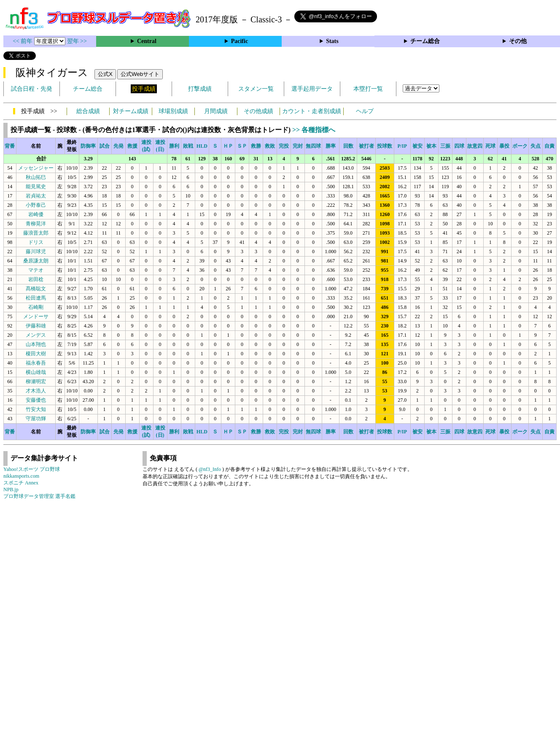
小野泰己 (36, 205)
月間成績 (216, 111)
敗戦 (188, 146)
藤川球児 (36, 252)
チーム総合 (425, 41)
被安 (417, 146)
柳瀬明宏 (36, 381)
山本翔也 (36, 344)
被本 (431, 146)
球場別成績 (173, 111)
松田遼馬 (36, 298)
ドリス (36, 242)
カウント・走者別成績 (312, 111)
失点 (536, 146)
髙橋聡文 (36, 289)
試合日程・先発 (32, 89)
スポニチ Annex (21, 483)
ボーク (520, 146)
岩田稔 (36, 279)
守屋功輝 (36, 419)
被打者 (366, 146)
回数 (348, 146)
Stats (332, 41)
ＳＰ (242, 146)
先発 (118, 146)
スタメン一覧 (256, 89)
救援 (132, 146)
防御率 (88, 146)
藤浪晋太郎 (36, 233)
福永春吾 (36, 363)
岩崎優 (36, 214)
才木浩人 (36, 391)
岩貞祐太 (36, 196)
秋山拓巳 (36, 177)
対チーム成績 (131, 111)
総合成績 (88, 111)
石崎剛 (36, 307)
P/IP (402, 146)
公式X (105, 74)
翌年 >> (77, 41)
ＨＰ (228, 146)
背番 (10, 146)
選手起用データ (312, 89)
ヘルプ (365, 111)
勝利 (174, 146)
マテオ (36, 270)
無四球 (313, 146)
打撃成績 (200, 89)
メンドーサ (36, 316)
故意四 (475, 146)
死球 (490, 146)
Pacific (240, 41)
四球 (459, 146)
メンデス (36, 335)
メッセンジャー (36, 168)
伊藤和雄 (36, 326)
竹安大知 (36, 409)
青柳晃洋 (36, 224)
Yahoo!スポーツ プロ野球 (32, 469)
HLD (202, 146)
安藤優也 (36, 400)
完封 (298, 146)
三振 (445, 146)
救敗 (270, 146)
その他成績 (258, 111)
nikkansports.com (21, 476)
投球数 (385, 146)
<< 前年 (23, 41)
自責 (549, 146)
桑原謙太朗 (36, 261)
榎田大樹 (36, 354)
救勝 (256, 146)
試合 (105, 146)
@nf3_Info (210, 469)
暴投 (504, 146)
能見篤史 (36, 187)
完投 (284, 146)
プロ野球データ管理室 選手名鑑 (39, 496)
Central (147, 41)
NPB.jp (11, 489)
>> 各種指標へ (314, 130)
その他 (518, 41)
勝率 (331, 146)
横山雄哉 (36, 372)
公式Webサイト (140, 74)
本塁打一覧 (368, 89)
